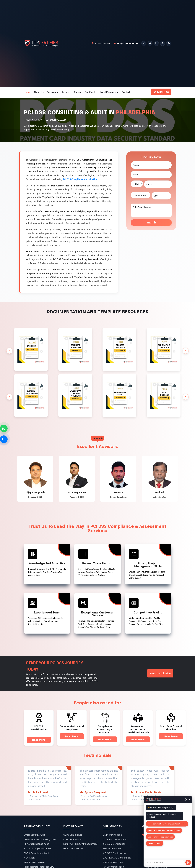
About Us (39, 92)
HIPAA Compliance (73, 849)
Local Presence (109, 92)
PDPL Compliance (72, 839)
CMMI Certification (112, 835)
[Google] (162, 43)
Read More (39, 740)
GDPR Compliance (73, 835)
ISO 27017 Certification (114, 844)
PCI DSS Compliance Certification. (80, 179)
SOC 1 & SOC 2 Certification (117, 858)
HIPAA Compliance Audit (36, 844)
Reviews (66, 92)
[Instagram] (169, 43)
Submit (151, 223)
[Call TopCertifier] (101, 43)
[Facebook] (144, 43)
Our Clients (90, 92)
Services (52, 92)
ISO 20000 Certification (115, 839)
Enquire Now (161, 92)
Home (27, 92)
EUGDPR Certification (113, 862)
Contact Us (128, 92)
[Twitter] (150, 43)
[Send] (188, 862)
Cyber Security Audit (34, 835)
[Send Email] (4, 439)
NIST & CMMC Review (35, 862)
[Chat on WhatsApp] (4, 428)
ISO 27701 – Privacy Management (80, 844)
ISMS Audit (29, 858)
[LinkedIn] (156, 43)
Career (78, 92)
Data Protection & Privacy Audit (40, 839)
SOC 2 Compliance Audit (37, 853)
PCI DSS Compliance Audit (37, 849)
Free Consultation (160, 673)
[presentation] (9, 351)
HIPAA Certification (112, 849)
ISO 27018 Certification (114, 853)
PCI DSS (38, 120)
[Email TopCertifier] (126, 43)
